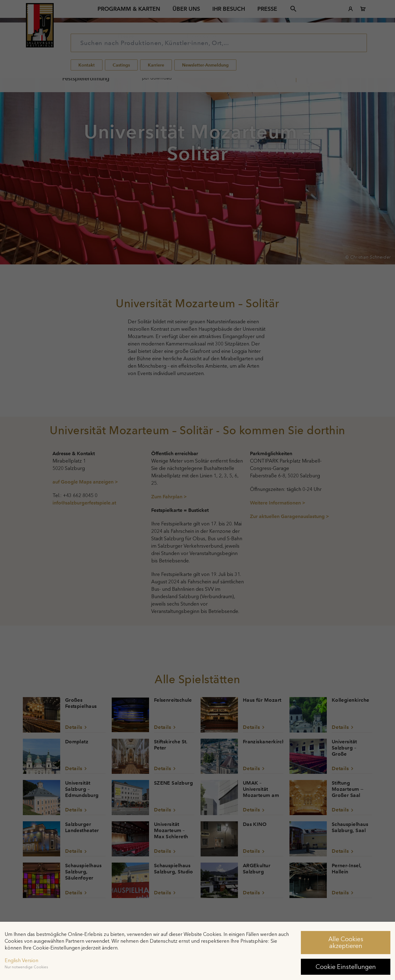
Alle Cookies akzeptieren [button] (346, 942)
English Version (21, 960)
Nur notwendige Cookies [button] (26, 967)
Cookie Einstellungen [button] (346, 967)
